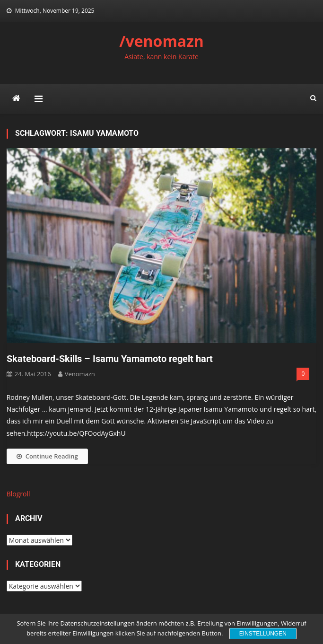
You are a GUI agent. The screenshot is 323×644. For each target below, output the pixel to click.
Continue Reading (47, 456)
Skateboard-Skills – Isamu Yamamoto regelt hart (110, 359)
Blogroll (18, 494)
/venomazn (161, 41)
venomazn (80, 374)
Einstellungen (263, 634)
